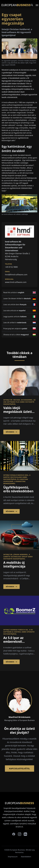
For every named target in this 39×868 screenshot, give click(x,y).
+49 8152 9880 (11, 267)
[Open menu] (36, 5)
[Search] (32, 5)
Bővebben (11, 432)
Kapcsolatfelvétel (19, 769)
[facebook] (14, 834)
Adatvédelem (26, 857)
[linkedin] (25, 834)
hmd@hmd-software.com (16, 275)
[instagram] (20, 834)
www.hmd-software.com (16, 282)
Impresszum (13, 857)
